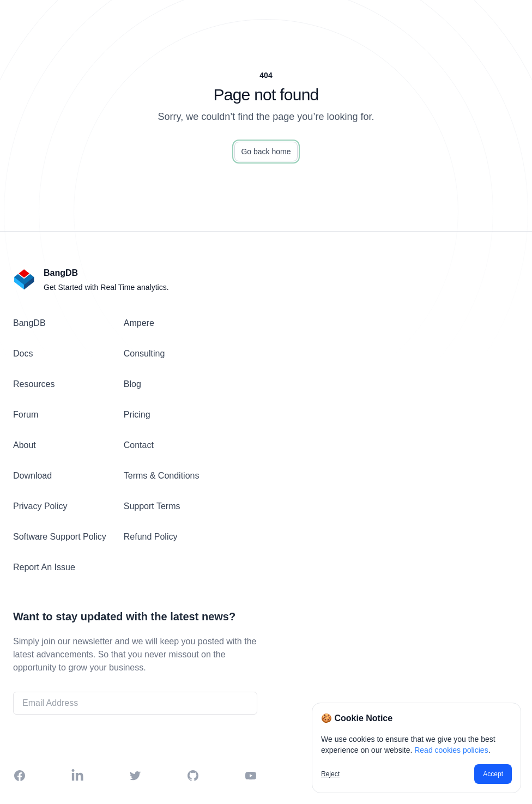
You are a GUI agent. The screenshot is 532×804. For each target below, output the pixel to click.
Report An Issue (44, 567)
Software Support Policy (60, 537)
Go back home (266, 152)
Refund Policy (151, 537)
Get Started (135, 737)
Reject (330, 774)
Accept (493, 774)
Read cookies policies (451, 750)
